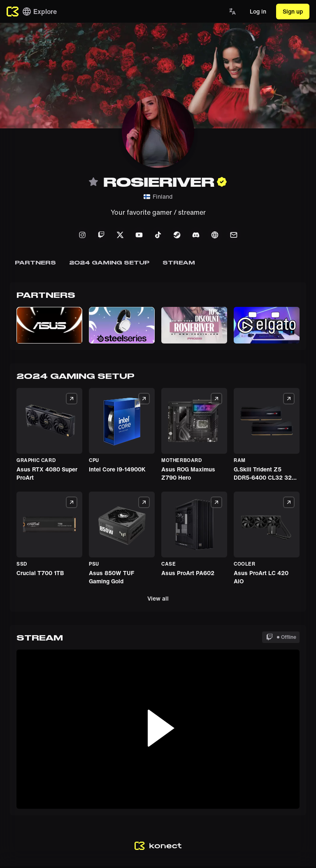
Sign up (293, 11)
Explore (39, 12)
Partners (35, 262)
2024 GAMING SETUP (109, 262)
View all (158, 598)
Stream (179, 262)
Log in (258, 11)
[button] (49, 325)
